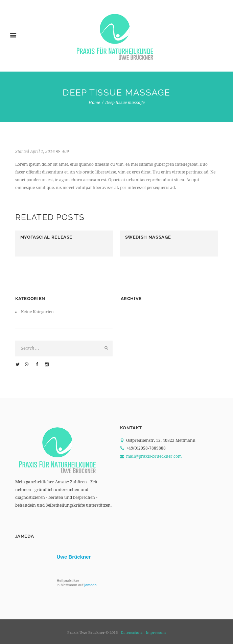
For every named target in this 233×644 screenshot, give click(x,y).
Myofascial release (46, 237)
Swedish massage (148, 237)
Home (94, 103)
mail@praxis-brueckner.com (154, 456)
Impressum (156, 633)
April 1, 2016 (42, 152)
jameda (90, 585)
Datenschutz (132, 633)
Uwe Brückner (74, 557)
